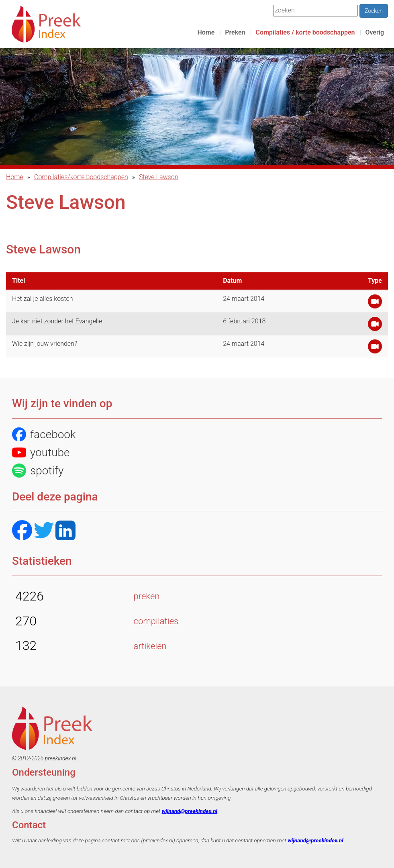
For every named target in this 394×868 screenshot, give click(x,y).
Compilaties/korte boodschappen (81, 177)
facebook (44, 434)
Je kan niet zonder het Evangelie (57, 321)
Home (206, 32)
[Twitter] (44, 531)
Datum (232, 281)
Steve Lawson (159, 177)
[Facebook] (22, 531)
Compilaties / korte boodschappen (305, 32)
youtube (41, 452)
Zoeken (374, 11)
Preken (235, 32)
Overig (375, 32)
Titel (18, 281)
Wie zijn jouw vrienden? (45, 344)
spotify (38, 471)
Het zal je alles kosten (42, 299)
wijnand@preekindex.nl (190, 811)
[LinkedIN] (65, 531)
